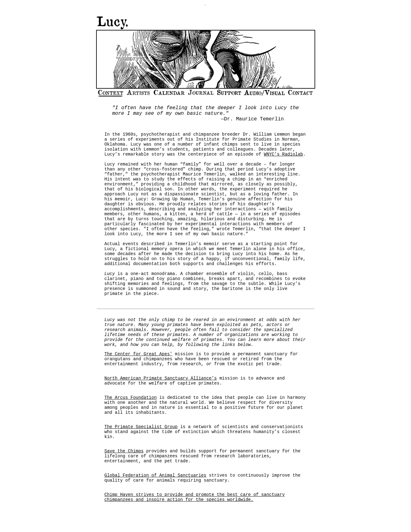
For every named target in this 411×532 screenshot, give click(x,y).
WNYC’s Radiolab (283, 154)
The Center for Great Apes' (138, 354)
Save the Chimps (124, 451)
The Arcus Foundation (131, 398)
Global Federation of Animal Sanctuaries (156, 475)
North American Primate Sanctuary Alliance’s (161, 378)
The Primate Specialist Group (141, 427)
